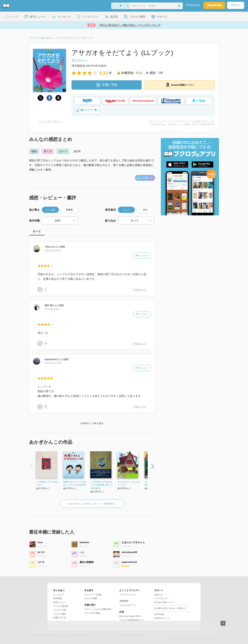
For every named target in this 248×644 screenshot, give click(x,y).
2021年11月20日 (53, 363)
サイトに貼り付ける (49, 121)
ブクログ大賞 (60, 610)
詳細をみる (140, 290)
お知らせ (158, 595)
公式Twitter (159, 614)
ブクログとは (193, 5)
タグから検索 (91, 598)
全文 (145, 210)
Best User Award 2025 (130, 616)
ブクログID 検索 (92, 613)
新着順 (69, 210)
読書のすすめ (60, 617)
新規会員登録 (214, 5)
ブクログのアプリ (128, 605)
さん (51, 247)
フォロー (142, 256)
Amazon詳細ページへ (180, 85)
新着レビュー (60, 602)
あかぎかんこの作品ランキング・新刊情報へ (92, 504)
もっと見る (145, 178)
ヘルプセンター (161, 598)
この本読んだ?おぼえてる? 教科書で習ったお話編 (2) (102, 485)
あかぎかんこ (80, 60)
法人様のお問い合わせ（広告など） (171, 608)
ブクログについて (128, 595)
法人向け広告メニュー (165, 602)
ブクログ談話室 (61, 606)
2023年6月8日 (52, 309)
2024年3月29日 (53, 251)
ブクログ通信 (60, 614)
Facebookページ (162, 618)
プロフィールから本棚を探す (98, 609)
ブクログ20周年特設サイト (132, 620)
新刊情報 (58, 598)
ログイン (236, 5)
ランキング (59, 595)
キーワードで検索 (93, 595)
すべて (37, 231)
